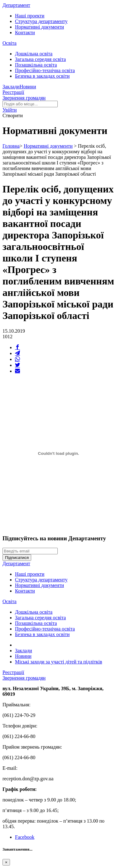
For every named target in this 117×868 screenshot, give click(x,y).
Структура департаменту (41, 21)
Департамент (16, 5)
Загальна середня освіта (40, 59)
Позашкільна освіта (36, 65)
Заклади (11, 87)
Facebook (25, 837)
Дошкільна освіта (34, 54)
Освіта (10, 43)
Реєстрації (13, 92)
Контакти (25, 32)
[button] (10, 110)
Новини (28, 87)
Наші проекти (30, 16)
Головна (11, 146)
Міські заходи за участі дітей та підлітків (58, 662)
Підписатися (17, 558)
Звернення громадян (24, 98)
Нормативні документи (39, 27)
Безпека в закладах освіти (42, 76)
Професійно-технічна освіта (45, 70)
